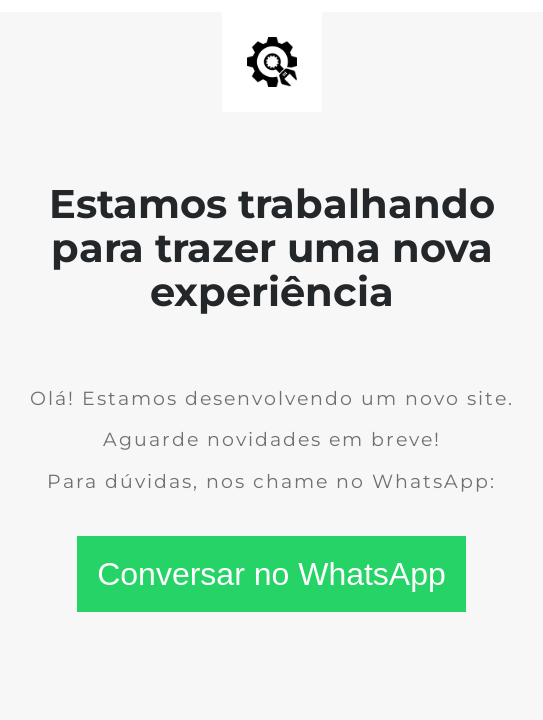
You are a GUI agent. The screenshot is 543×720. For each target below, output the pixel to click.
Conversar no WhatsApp (271, 574)
